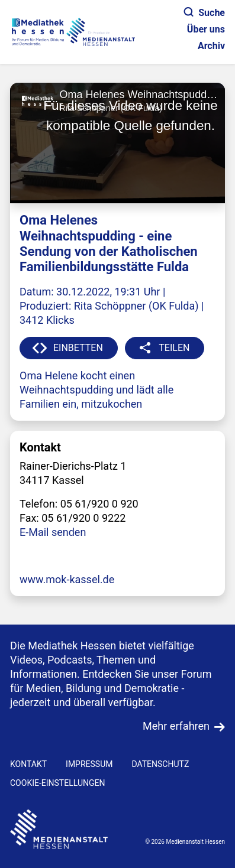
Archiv (211, 46)
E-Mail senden (53, 532)
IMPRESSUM (89, 764)
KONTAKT (28, 764)
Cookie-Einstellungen (57, 783)
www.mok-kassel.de (67, 579)
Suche (205, 13)
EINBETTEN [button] (78, 348)
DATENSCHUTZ (160, 764)
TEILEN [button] (174, 348)
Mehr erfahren (176, 726)
